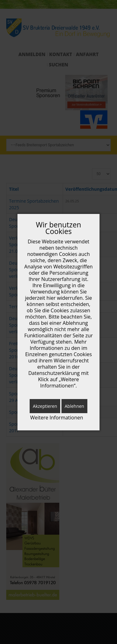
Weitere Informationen (57, 418)
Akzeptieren (45, 406)
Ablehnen (74, 406)
